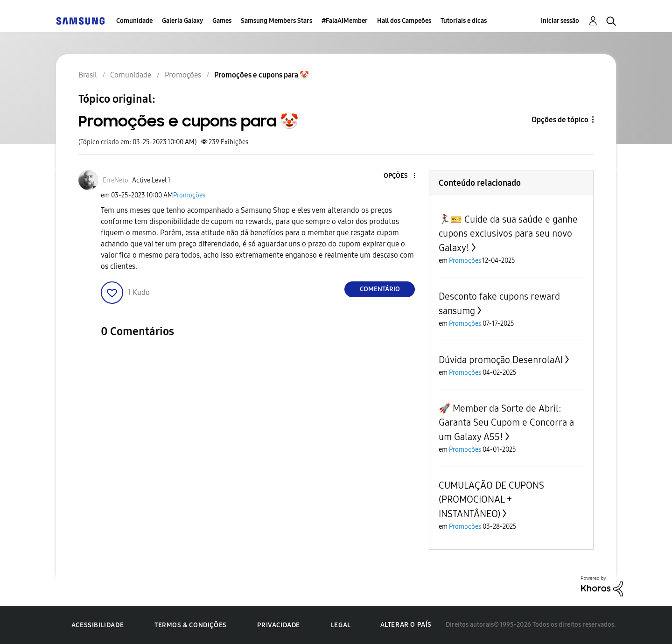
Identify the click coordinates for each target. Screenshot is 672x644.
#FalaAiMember (345, 21)
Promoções (189, 195)
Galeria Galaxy (182, 21)
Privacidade (279, 625)
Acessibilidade (98, 625)
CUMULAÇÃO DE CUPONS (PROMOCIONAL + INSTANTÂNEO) (491, 500)
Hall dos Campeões (404, 21)
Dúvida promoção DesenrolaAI (501, 360)
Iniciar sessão (560, 21)
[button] (399, 176)
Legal (341, 625)
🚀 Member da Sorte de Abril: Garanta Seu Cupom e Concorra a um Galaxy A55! (506, 423)
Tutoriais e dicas (464, 21)
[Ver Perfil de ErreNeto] (115, 180)
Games (222, 21)
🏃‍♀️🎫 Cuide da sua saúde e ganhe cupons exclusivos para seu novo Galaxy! (508, 234)
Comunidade (134, 21)
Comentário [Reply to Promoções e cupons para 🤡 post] (380, 289)
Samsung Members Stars (276, 21)
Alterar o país (406, 625)
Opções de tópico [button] (560, 120)
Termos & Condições (191, 625)
